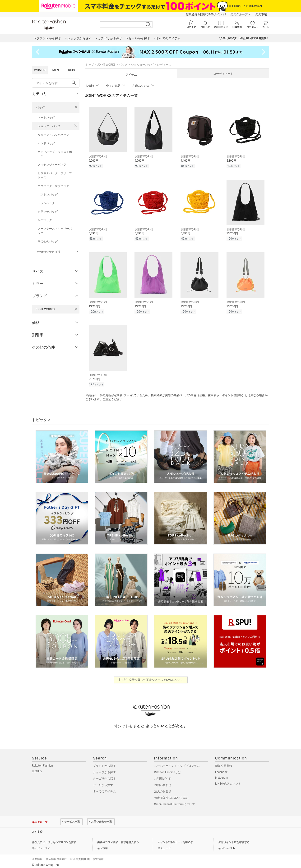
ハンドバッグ (46, 143)
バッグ (40, 107)
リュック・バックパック (53, 135)
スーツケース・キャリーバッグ (55, 231)
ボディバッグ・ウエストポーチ (55, 154)
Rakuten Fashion (43, 764)
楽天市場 (261, 14)
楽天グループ (239, 14)
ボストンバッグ (48, 195)
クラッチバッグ (48, 212)
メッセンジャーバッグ (52, 165)
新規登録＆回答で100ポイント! (206, 14)
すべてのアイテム (104, 790)
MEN (56, 70)
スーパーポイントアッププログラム (177, 764)
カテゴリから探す (104, 777)
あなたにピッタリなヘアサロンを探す (54, 841)
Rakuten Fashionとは (168, 771)
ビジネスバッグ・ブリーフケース (55, 175)
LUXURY (37, 770)
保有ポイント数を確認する (234, 841)
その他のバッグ (48, 241)
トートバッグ (46, 118)
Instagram (222, 776)
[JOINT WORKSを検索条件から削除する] (76, 309)
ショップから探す (104, 771)
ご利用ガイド (163, 777)
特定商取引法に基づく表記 (171, 796)
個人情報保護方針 (56, 858)
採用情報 (98, 858)
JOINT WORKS (106, 65)
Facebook (221, 771)
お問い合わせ (163, 784)
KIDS (71, 70)
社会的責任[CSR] (80, 858)
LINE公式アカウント (228, 782)
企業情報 (37, 858)
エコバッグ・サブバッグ (53, 186)
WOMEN (40, 70)
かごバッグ (45, 220)
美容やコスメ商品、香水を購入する (118, 841)
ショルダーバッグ (49, 126)
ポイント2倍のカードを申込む (175, 841)
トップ (90, 65)
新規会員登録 (224, 764)
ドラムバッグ (46, 203)
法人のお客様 (163, 790)
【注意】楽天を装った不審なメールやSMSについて (150, 678)
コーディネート (223, 74)
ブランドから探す (104, 764)
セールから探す (103, 784)
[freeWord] (56, 83)
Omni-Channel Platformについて (175, 803)
